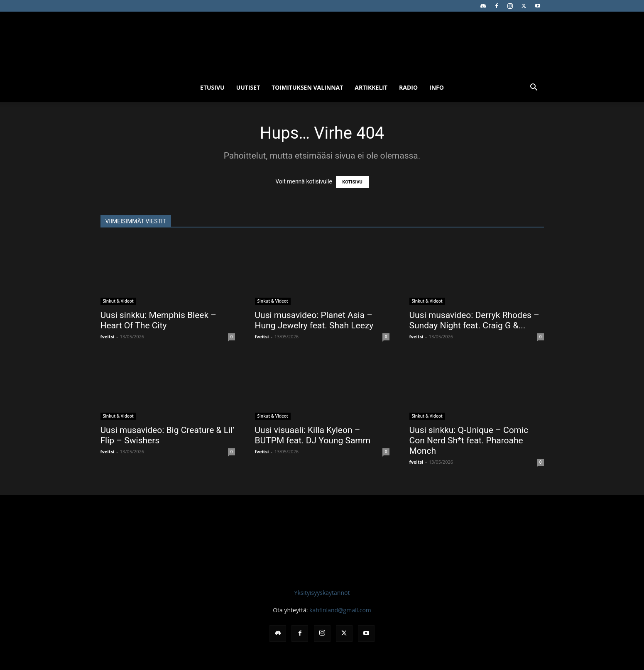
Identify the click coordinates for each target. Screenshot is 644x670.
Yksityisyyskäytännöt (322, 593)
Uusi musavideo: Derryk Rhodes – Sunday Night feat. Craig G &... (474, 320)
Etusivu (212, 87)
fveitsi (108, 336)
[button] (534, 88)
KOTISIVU (352, 182)
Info (437, 87)
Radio (408, 87)
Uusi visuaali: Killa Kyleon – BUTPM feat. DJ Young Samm (313, 435)
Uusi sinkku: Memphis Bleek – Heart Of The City (159, 320)
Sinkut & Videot (118, 301)
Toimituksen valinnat (307, 87)
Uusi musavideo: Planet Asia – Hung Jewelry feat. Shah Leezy (314, 320)
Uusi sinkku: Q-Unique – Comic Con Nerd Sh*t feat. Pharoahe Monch (469, 440)
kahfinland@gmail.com (340, 610)
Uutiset (248, 87)
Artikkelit (371, 87)
